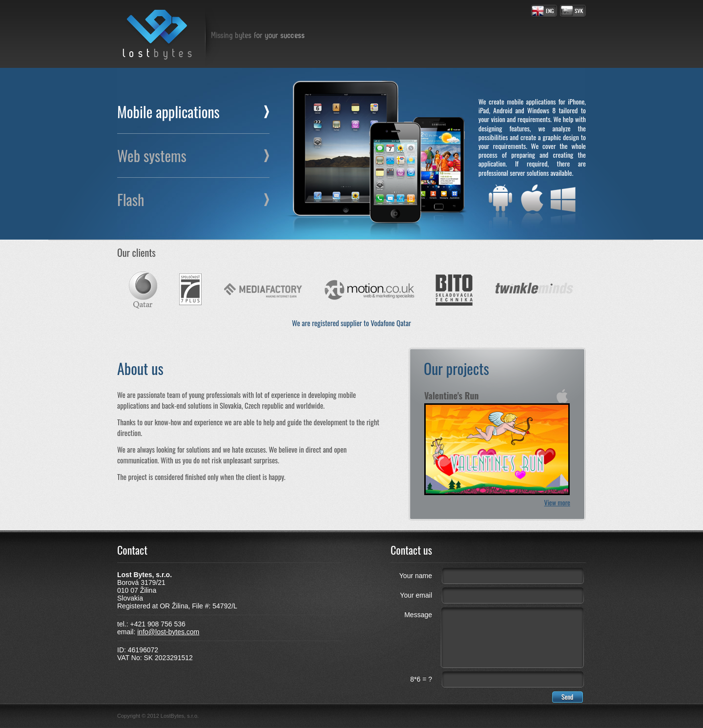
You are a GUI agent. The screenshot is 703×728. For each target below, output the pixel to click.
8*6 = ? (421, 679)
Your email (416, 595)
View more (557, 502)
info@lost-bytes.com (168, 632)
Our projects (456, 368)
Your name (416, 576)
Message (418, 615)
